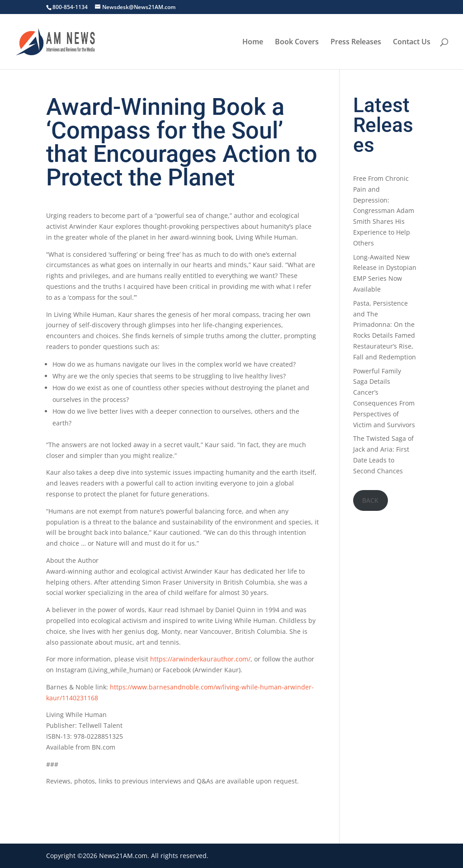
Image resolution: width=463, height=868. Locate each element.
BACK (370, 500)
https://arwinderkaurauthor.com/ (200, 659)
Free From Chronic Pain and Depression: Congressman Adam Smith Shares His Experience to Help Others (384, 211)
